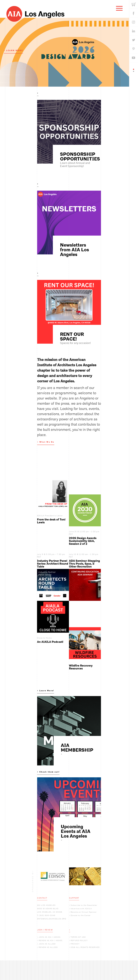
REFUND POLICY (79, 940)
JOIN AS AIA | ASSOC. (50, 937)
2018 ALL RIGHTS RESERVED (85, 947)
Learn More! (47, 691)
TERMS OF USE (78, 937)
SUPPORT (74, 898)
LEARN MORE (15, 51)
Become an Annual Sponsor (84, 912)
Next (103, 876)
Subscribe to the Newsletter (84, 905)
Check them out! (50, 772)
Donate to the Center (81, 915)
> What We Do (46, 442)
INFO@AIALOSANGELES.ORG (52, 919)
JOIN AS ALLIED (47, 944)
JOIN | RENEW (45, 930)
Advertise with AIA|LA (81, 909)
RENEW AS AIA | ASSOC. (51, 940)
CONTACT (42, 898)
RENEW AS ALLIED (48, 947)
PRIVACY (75, 944)
